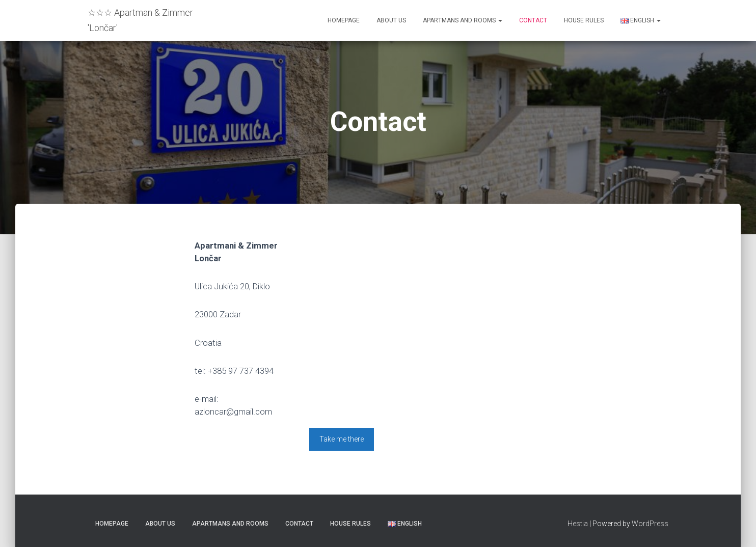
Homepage (344, 20)
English (641, 20)
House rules (584, 20)
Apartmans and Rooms (463, 20)
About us (391, 20)
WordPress (650, 524)
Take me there (342, 439)
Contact (533, 20)
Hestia (578, 524)
